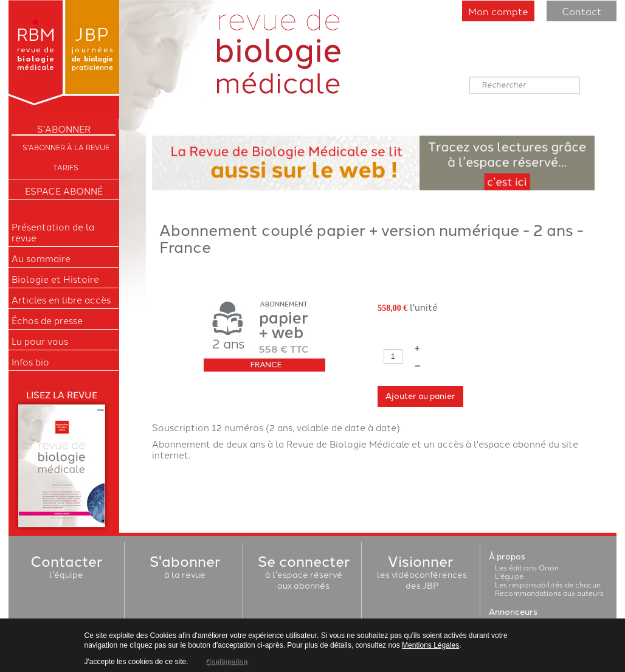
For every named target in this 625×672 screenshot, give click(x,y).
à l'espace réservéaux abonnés (304, 574)
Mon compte (498, 11)
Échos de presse (47, 320)
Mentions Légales (430, 645)
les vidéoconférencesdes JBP (422, 574)
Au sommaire (41, 258)
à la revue (185, 569)
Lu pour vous (40, 341)
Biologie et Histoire (55, 279)
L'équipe (509, 576)
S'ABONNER (64, 129)
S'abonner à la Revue (66, 147)
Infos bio (30, 362)
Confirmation (226, 662)
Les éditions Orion (527, 567)
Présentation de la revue (53, 232)
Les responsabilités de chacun (548, 584)
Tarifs (66, 167)
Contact (582, 11)
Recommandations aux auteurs (549, 593)
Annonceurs (513, 612)
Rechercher (470, 77)
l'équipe (66, 569)
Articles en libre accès (61, 300)
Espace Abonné (64, 191)
